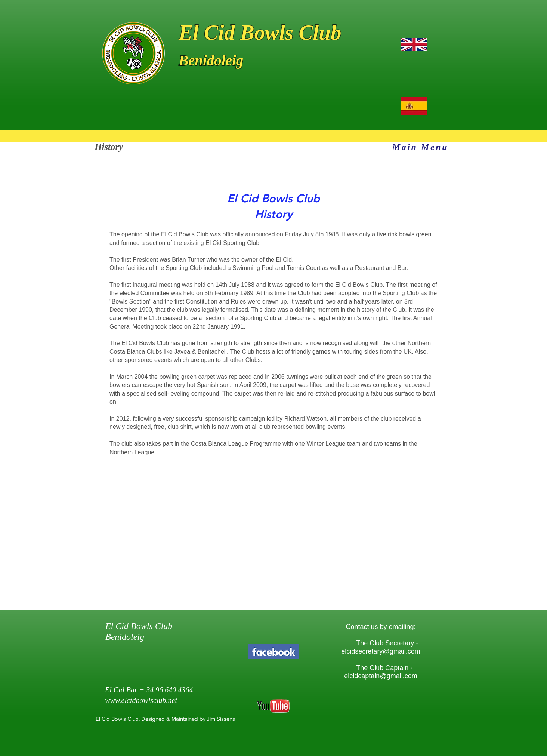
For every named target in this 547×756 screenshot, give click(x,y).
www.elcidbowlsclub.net (141, 700)
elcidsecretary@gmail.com (381, 651)
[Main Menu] (420, 147)
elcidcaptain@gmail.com (381, 676)
